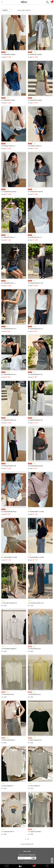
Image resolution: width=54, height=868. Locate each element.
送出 (34, 858)
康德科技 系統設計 (27, 862)
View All (28, 10)
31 (28, 839)
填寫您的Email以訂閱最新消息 (27, 855)
